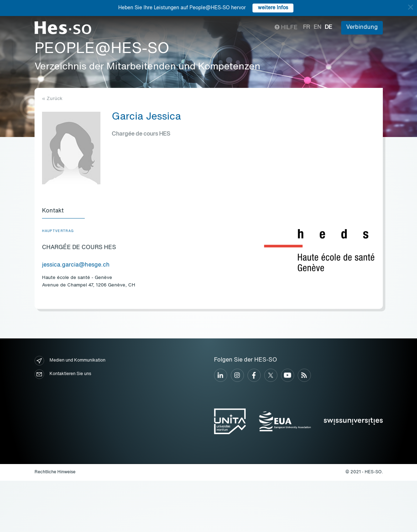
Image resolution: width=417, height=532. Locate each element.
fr (307, 27)
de (329, 27)
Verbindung (362, 27)
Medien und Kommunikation (70, 361)
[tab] (63, 211)
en (317, 27)
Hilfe (286, 28)
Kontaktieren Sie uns (63, 374)
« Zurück (52, 99)
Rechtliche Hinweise (55, 472)
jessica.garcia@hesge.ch (76, 265)
